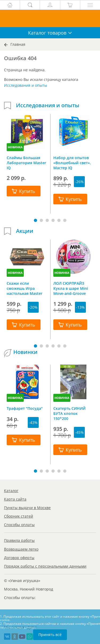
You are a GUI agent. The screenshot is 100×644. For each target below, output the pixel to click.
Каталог (11, 491)
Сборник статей (19, 516)
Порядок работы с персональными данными (45, 566)
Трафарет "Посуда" (25, 408)
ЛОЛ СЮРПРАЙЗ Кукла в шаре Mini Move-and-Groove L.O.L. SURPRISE (71, 288)
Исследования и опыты (26, 85)
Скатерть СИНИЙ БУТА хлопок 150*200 (69, 413)
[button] (35, 220)
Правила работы (19, 540)
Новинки (25, 352)
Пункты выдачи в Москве (27, 508)
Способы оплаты (19, 525)
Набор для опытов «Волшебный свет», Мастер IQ (72, 163)
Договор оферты (19, 558)
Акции (25, 231)
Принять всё (50, 635)
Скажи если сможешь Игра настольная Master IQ (25, 288)
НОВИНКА (15, 147)
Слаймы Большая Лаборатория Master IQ (26, 163)
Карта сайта (15, 499)
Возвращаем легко (21, 549)
